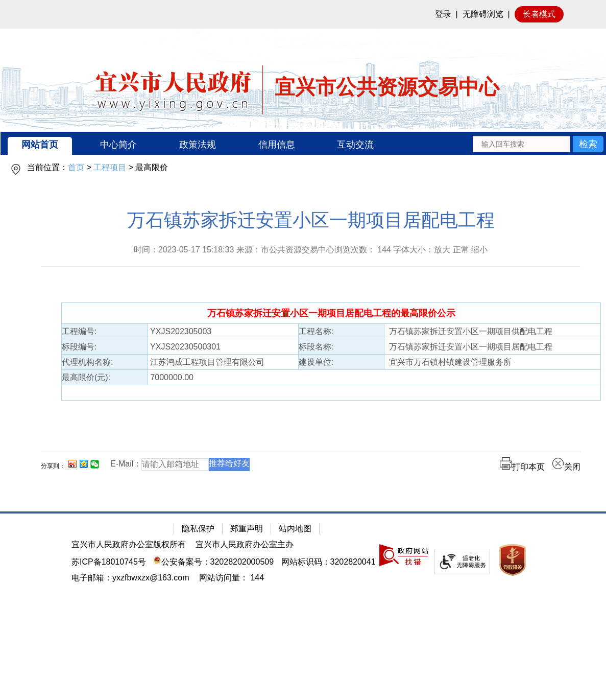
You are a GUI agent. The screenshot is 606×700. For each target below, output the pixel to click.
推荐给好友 (229, 463)
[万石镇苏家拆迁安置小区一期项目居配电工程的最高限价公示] (331, 313)
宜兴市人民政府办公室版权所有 (129, 544)
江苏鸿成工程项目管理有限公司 (206, 362)
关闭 (566, 467)
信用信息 (277, 145)
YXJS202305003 (180, 331)
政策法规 (198, 145)
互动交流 (355, 145)
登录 (443, 14)
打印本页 (522, 467)
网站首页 (40, 145)
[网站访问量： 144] (232, 578)
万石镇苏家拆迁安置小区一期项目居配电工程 (311, 220)
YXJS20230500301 (184, 347)
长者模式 (539, 14)
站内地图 (295, 529)
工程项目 (110, 167)
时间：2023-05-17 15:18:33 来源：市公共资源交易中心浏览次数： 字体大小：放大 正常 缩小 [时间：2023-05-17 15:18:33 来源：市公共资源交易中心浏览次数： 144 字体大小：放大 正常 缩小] (311, 250)
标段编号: (79, 347)
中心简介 (118, 145)
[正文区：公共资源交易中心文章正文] (311, 348)
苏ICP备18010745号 (109, 562)
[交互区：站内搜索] (538, 143)
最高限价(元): (86, 377)
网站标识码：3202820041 (329, 562)
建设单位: (316, 362)
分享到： (53, 466)
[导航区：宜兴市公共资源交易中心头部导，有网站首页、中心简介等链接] (303, 143)
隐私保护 (198, 529)
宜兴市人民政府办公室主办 (245, 544)
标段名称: (316, 347)
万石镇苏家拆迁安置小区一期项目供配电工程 (468, 331)
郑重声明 (247, 529)
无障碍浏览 (483, 14)
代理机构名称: (87, 362)
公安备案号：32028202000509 (213, 562)
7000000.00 (171, 377)
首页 (76, 167)
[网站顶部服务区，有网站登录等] (303, 14)
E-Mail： (126, 464)
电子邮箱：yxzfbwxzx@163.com (130, 578)
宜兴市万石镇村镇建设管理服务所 (448, 362)
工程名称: (316, 331)
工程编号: (79, 331)
